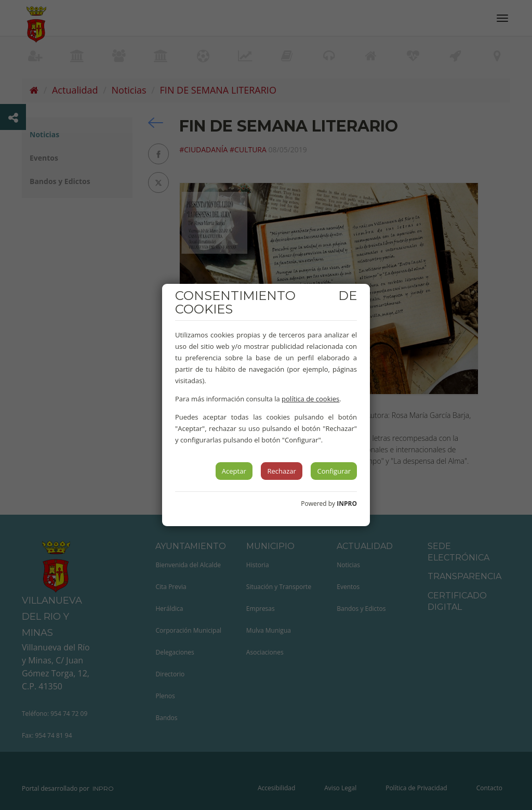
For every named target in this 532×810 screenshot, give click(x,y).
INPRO (347, 504)
